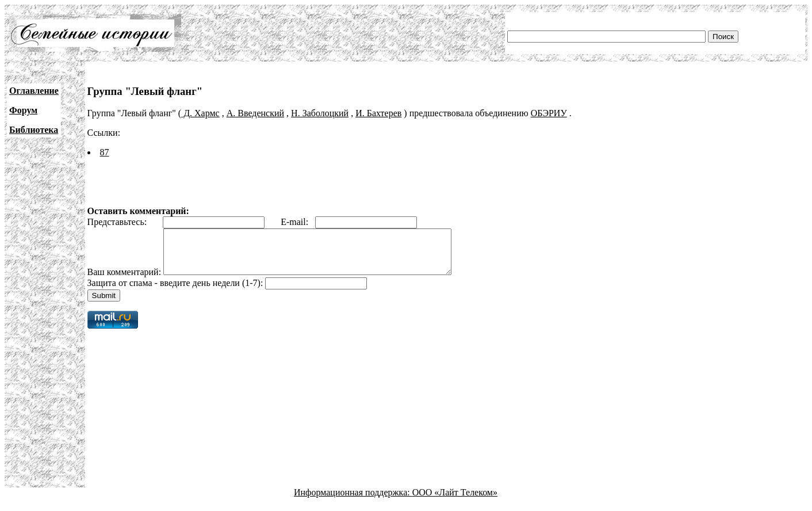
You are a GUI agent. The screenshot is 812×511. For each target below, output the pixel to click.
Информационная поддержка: (353, 501)
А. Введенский (255, 113)
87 (105, 152)
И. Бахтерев (378, 113)
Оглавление (34, 91)
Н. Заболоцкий (320, 113)
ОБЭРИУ (549, 113)
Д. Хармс (200, 113)
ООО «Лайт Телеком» (455, 501)
